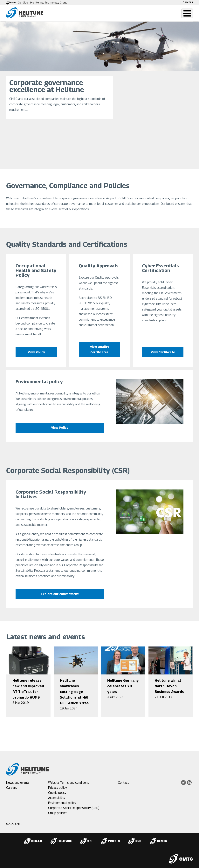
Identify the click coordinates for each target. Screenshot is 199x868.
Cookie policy (57, 793)
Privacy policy (58, 788)
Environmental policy (62, 803)
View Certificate (163, 352)
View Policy (36, 352)
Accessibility (57, 798)
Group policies (58, 813)
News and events (18, 783)
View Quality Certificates (99, 349)
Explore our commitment (60, 594)
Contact (123, 783)
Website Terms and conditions (69, 783)
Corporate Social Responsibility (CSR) (74, 808)
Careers (188, 2)
